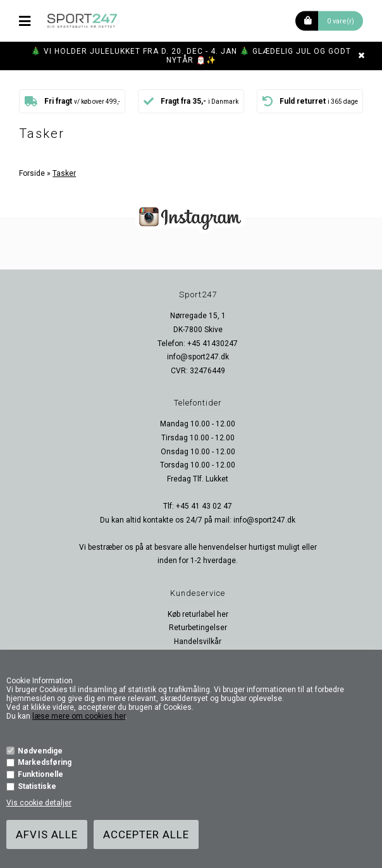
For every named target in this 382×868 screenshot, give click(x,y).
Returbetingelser (198, 628)
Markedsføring (45, 762)
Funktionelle (40, 774)
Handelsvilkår (198, 642)
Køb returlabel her (198, 614)
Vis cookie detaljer (39, 803)
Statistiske (37, 786)
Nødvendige (40, 751)
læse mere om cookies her (79, 716)
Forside (32, 173)
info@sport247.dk (198, 357)
